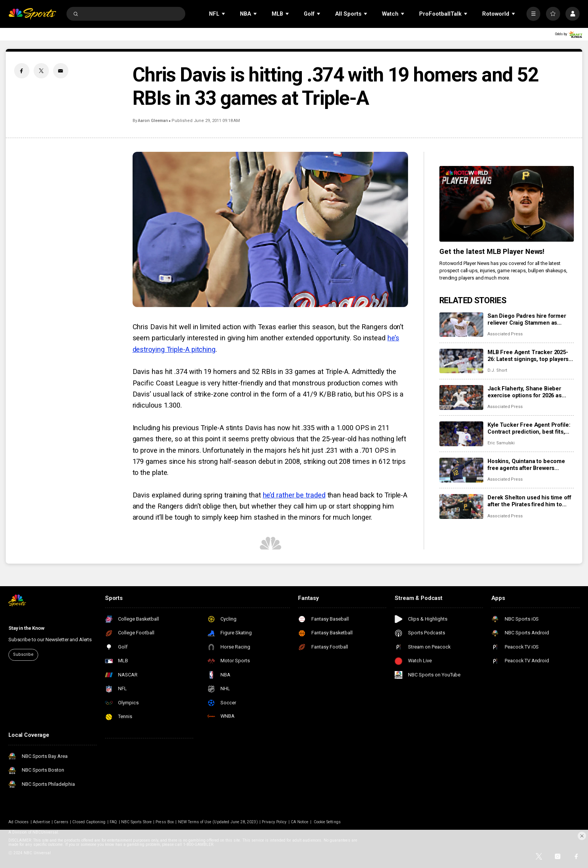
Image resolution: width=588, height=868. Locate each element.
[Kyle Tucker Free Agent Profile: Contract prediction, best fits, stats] (461, 434)
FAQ (113, 822)
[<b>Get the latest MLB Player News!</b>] (507, 204)
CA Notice (300, 822)
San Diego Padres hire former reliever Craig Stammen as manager (527, 319)
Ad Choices (19, 822)
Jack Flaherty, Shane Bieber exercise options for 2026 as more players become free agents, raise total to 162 (525, 392)
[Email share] (61, 71)
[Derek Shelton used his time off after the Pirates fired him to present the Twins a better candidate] (461, 506)
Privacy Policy (274, 822)
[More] (534, 14)
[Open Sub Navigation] (224, 14)
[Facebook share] (22, 71)
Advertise (41, 822)
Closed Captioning (89, 822)
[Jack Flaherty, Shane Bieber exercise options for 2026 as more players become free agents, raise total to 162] (461, 397)
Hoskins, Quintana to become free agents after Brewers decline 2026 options (526, 465)
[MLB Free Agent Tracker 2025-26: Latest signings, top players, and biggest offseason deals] (461, 361)
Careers (61, 822)
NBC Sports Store (136, 822)
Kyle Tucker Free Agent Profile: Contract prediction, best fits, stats (529, 428)
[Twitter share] (41, 71)
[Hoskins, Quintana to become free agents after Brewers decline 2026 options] (461, 470)
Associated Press (505, 334)
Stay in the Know (26, 628)
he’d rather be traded (294, 495)
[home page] (32, 14)
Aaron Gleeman (153, 121)
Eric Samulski (501, 443)
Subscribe (23, 654)
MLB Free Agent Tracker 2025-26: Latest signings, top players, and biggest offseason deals (529, 356)
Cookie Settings (327, 822)
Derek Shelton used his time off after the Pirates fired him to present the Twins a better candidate (529, 501)
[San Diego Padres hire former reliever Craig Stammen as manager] (461, 325)
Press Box (164, 822)
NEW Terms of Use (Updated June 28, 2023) (218, 822)
